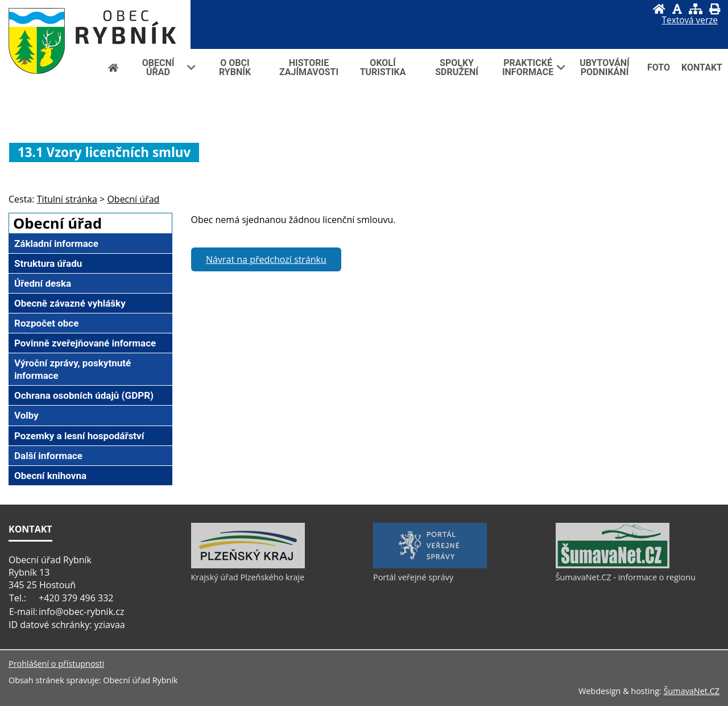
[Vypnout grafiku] (677, 9)
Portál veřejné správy (413, 577)
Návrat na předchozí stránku (266, 259)
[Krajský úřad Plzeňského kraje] (248, 565)
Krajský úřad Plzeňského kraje (248, 577)
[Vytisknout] (715, 9)
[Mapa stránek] (696, 9)
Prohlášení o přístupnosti (56, 664)
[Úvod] (659, 9)
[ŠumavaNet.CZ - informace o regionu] (613, 565)
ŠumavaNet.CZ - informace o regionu (626, 577)
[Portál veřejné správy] (430, 565)
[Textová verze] (690, 20)
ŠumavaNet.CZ (692, 691)
